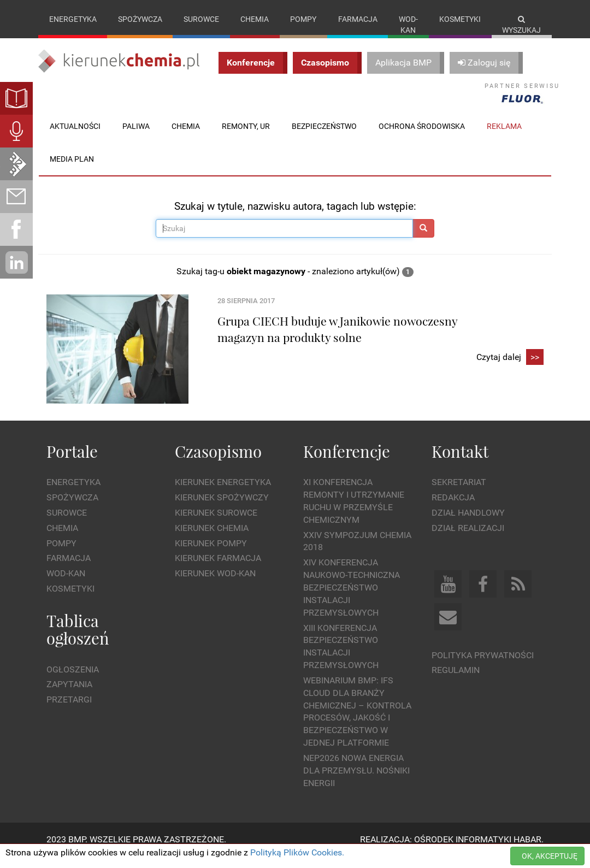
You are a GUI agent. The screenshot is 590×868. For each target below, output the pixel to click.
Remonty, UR (246, 137)
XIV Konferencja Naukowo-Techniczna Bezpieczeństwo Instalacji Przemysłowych (352, 599)
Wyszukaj (521, 25)
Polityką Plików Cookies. (297, 852)
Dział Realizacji (468, 539)
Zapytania (69, 696)
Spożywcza (140, 19)
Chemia (255, 19)
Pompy (303, 19)
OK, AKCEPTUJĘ (550, 856)
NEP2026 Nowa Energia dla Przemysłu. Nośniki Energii (356, 781)
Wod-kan (408, 25)
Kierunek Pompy (211, 554)
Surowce (201, 19)
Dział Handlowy (468, 524)
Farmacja (358, 19)
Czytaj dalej (510, 368)
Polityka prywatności (483, 666)
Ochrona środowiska (422, 137)
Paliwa (136, 137)
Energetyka (73, 19)
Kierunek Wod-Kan (215, 585)
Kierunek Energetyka (223, 494)
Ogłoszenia (73, 680)
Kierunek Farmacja (218, 569)
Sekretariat (459, 494)
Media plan (72, 170)
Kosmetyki (460, 19)
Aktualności (75, 137)
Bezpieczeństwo (324, 137)
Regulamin (456, 681)
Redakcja (453, 509)
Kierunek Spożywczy (222, 509)
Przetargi (69, 711)
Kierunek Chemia (212, 539)
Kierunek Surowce (216, 524)
